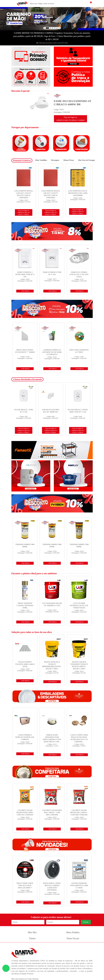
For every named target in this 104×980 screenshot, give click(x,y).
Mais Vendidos (41, 160)
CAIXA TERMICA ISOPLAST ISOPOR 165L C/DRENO (25, 737)
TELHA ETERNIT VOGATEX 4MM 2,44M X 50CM (25, 664)
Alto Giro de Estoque (86, 160)
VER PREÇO (25, 291)
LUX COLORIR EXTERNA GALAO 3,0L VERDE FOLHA (79, 605)
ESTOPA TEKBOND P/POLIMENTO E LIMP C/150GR (79, 885)
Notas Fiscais (73, 938)
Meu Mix (32, 932)
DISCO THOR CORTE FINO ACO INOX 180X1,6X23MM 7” (25, 885)
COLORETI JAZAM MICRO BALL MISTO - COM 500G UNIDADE (79, 812)
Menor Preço (69, 160)
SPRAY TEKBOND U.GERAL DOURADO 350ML (25, 605)
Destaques (55, 160)
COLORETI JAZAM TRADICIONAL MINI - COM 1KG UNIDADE (25, 812)
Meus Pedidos (73, 932)
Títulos (32, 938)
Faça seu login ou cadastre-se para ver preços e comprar (70, 119)
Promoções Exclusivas (22, 161)
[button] (44, 28)
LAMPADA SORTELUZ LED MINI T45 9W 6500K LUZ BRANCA (52, 352)
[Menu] (14, 4)
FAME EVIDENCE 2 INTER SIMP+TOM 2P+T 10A (25, 274)
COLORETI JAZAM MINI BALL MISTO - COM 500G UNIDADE (52, 812)
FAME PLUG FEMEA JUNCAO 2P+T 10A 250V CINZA (79, 274)
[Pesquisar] (86, 4)
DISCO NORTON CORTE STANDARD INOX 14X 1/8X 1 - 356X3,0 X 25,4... (25, 193)
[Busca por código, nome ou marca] (56, 4)
